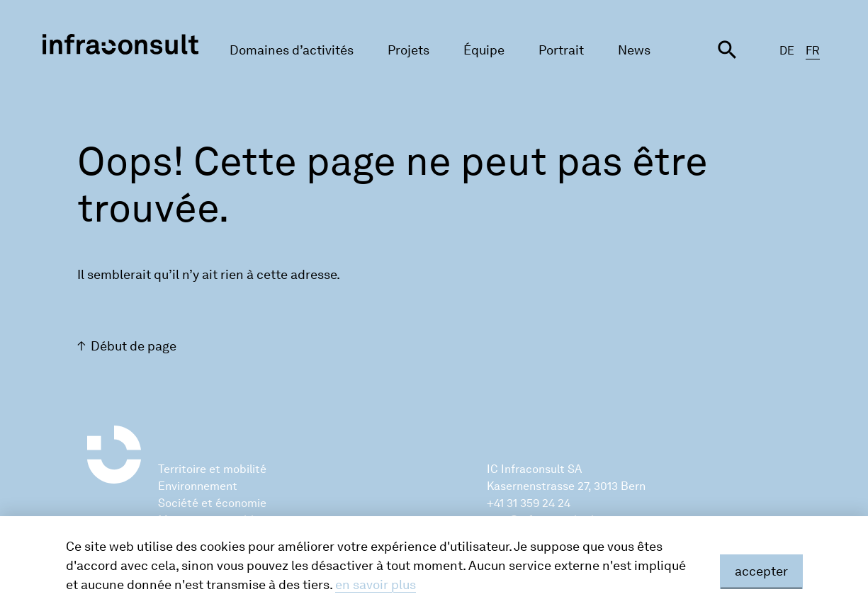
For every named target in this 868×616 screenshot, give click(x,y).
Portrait (561, 50)
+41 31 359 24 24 (529, 503)
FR (813, 51)
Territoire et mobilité (212, 469)
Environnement (198, 486)
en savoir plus (376, 585)
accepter (761, 571)
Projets (408, 50)
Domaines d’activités (292, 50)
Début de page (134, 346)
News (634, 50)
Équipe (484, 50)
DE (787, 51)
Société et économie (212, 503)
